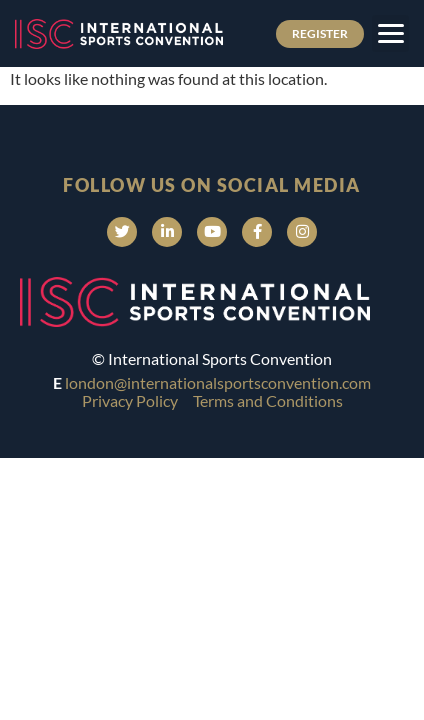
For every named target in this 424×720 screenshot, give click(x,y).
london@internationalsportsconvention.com (218, 382)
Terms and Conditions (268, 400)
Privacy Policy (130, 400)
